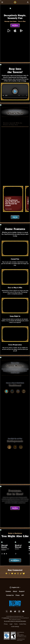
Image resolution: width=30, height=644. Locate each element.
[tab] (6, 388)
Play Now (15, 25)
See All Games (15, 557)
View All (15, 214)
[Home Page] (15, 2)
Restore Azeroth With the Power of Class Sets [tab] (13, 124)
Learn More (15, 177)
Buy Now (15, 171)
